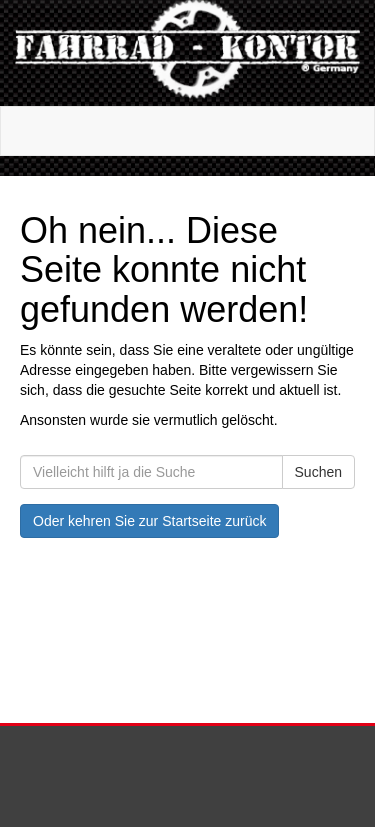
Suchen (318, 472)
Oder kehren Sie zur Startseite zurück (149, 521)
